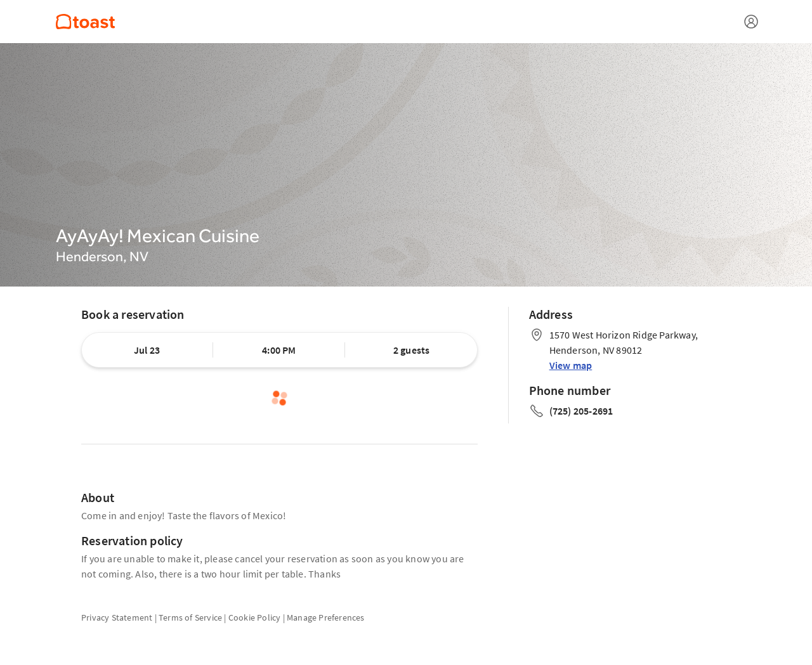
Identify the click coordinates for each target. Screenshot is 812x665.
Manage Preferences (326, 617)
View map (571, 365)
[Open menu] (751, 22)
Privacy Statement (117, 617)
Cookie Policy (255, 617)
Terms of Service (190, 617)
